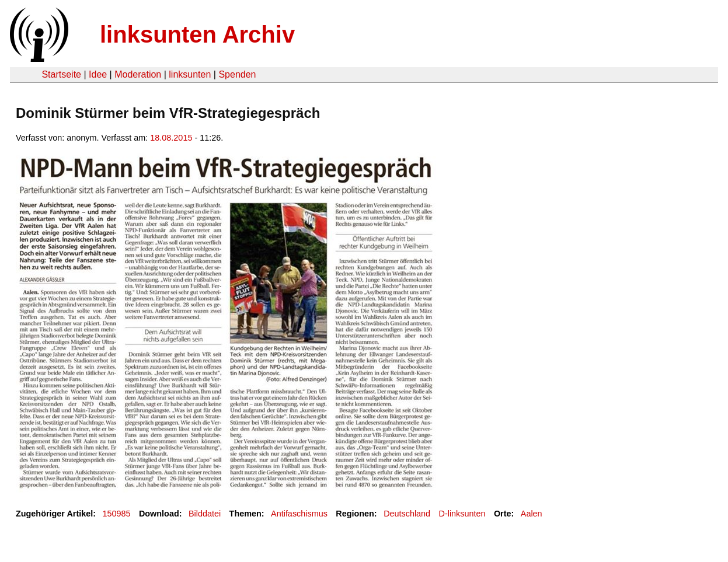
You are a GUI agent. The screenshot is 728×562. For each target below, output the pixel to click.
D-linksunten (462, 514)
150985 (117, 514)
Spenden (237, 74)
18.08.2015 (171, 138)
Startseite (61, 74)
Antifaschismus (299, 514)
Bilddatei (205, 514)
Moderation (138, 74)
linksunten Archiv (197, 34)
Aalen (532, 514)
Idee (98, 74)
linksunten (190, 74)
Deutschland (407, 514)
